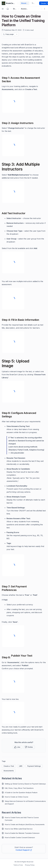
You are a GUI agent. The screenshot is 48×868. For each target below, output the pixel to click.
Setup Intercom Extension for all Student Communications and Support (25, 802)
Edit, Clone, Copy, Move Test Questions (19, 788)
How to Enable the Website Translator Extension (22, 833)
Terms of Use (18, 865)
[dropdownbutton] (17, 34)
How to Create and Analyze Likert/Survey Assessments (25, 824)
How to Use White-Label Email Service (19, 829)
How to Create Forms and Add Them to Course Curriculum (22, 819)
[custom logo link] (3, 3)
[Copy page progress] (8, 34)
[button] (18, 747)
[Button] (29, 747)
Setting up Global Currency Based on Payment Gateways (25, 784)
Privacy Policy (30, 865)
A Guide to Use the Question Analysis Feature (21, 792)
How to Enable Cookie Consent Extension (20, 838)
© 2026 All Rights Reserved (24, 862)
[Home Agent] (8, 9)
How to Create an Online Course (17, 797)
